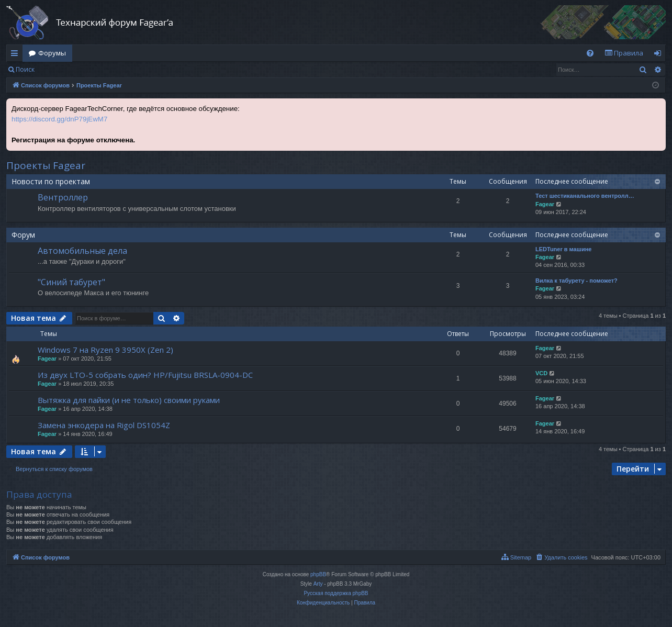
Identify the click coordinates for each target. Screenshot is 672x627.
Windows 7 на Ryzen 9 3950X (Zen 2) (105, 350)
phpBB (318, 574)
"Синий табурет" (71, 282)
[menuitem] (590, 53)
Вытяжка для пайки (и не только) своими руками (129, 400)
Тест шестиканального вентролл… (585, 196)
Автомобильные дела (82, 251)
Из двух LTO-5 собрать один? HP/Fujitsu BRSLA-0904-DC (145, 375)
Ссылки (16, 55)
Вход (57, 69)
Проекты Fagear (46, 165)
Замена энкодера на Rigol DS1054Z (104, 425)
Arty (318, 584)
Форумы (52, 53)
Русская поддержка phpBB (336, 593)
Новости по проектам (51, 181)
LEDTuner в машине (563, 249)
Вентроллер (63, 197)
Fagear (545, 204)
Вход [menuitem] (660, 55)
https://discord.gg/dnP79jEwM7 (59, 119)
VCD (541, 373)
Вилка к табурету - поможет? (576, 281)
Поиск (25, 69)
